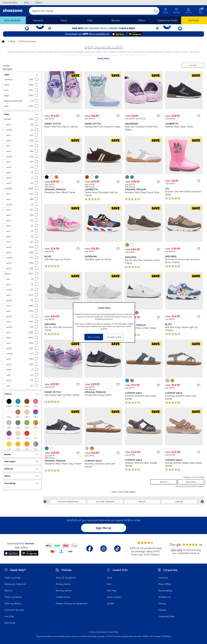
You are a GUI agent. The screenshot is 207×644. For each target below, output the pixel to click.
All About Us (165, 597)
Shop (11, 41)
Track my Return (13, 597)
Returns (9, 591)
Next (202, 502)
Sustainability (165, 591)
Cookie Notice (63, 597)
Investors (163, 578)
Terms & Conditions (66, 578)
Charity (162, 603)
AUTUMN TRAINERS (105, 502)
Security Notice (64, 591)
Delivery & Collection (15, 584)
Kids (109, 584)
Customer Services (14, 610)
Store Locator (114, 597)
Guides (111, 603)
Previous (45, 502)
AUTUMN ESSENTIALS (68, 502)
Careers (162, 610)
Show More (191, 482)
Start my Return (13, 603)
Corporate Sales (167, 616)
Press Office (165, 584)
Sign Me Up (103, 528)
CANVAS (179, 502)
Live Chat (9, 616)
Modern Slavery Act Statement (72, 603)
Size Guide (10, 623)
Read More (103, 58)
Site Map (112, 591)
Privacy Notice (63, 584)
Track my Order (13, 578)
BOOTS (142, 502)
